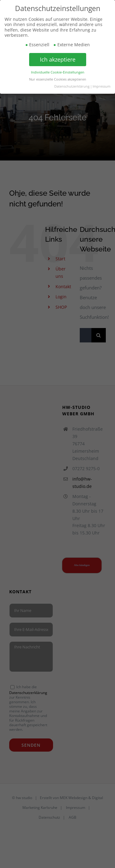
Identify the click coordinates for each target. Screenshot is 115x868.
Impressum (102, 86)
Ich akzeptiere (58, 59)
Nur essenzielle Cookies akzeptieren (58, 79)
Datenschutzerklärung (72, 86)
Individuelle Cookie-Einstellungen (58, 72)
